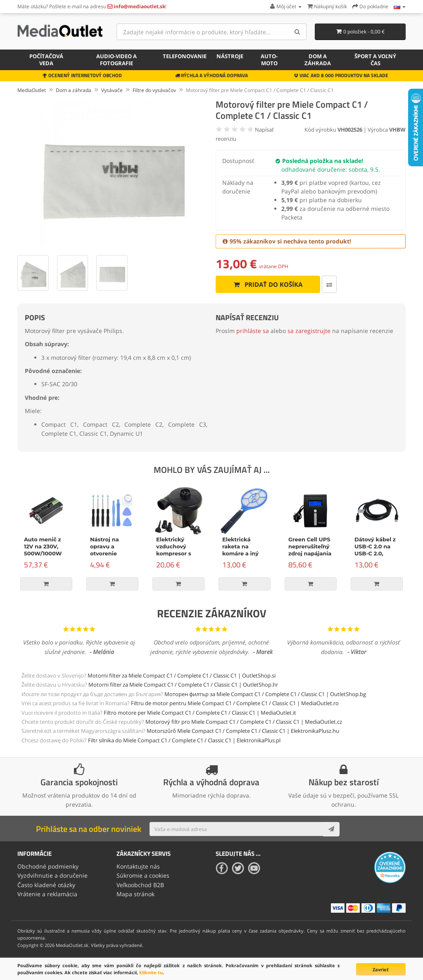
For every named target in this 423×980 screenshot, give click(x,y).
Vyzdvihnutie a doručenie (52, 875)
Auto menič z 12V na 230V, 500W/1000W (43, 546)
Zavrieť (381, 969)
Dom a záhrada (318, 60)
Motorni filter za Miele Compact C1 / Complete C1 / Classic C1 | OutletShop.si (182, 675)
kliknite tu (151, 972)
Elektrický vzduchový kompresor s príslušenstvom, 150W (178, 553)
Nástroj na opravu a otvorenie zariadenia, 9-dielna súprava (111, 553)
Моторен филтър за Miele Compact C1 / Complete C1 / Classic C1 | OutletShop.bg (265, 694)
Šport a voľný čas (375, 60)
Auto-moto (269, 60)
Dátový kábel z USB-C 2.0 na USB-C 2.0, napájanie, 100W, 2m (375, 553)
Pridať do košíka (268, 284)
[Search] (297, 32)
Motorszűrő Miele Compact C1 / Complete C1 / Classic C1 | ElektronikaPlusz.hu (243, 731)
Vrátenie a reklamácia (47, 894)
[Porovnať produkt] (329, 284)
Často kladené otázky (46, 885)
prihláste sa (253, 331)
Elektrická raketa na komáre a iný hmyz (240, 550)
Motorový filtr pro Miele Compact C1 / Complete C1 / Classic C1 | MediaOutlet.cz (244, 722)
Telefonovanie (185, 56)
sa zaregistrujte (309, 331)
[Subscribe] (331, 829)
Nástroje (230, 56)
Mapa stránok (135, 894)
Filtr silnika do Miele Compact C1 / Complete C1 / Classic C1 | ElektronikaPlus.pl (184, 740)
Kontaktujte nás (138, 866)
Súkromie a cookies (143, 875)
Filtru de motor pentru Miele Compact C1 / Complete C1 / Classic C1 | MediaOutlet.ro (235, 703)
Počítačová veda (46, 60)
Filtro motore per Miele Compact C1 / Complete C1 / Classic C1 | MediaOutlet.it (200, 713)
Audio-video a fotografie (116, 60)
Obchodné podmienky (48, 866)
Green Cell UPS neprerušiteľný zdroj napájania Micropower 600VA (310, 553)
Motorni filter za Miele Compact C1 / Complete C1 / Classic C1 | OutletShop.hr (183, 685)
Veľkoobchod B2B (140, 885)
